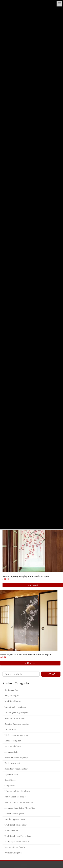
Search (51, 718)
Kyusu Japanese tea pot (15, 841)
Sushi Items (10, 824)
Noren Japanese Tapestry (16, 802)
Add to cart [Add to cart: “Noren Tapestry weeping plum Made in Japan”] (33, 629)
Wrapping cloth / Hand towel (18, 836)
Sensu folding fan (13, 785)
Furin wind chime (13, 791)
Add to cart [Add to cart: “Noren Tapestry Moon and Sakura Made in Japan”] (30, 708)
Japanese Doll (11, 796)
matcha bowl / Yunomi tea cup (19, 847)
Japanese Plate (11, 819)
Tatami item (10, 774)
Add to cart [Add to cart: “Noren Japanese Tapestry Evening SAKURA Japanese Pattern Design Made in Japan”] (30, 551)
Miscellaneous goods (14, 858)
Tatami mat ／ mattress (15, 751)
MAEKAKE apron (13, 745)
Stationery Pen (11, 734)
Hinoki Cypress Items (15, 863)
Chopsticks (10, 830)
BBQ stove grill (12, 740)
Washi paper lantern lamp (16, 779)
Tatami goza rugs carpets (16, 757)
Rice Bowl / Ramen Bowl (16, 813)
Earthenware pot (12, 807)
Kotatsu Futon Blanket (15, 763)
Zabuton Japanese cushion (17, 768)
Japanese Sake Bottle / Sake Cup (20, 852)
